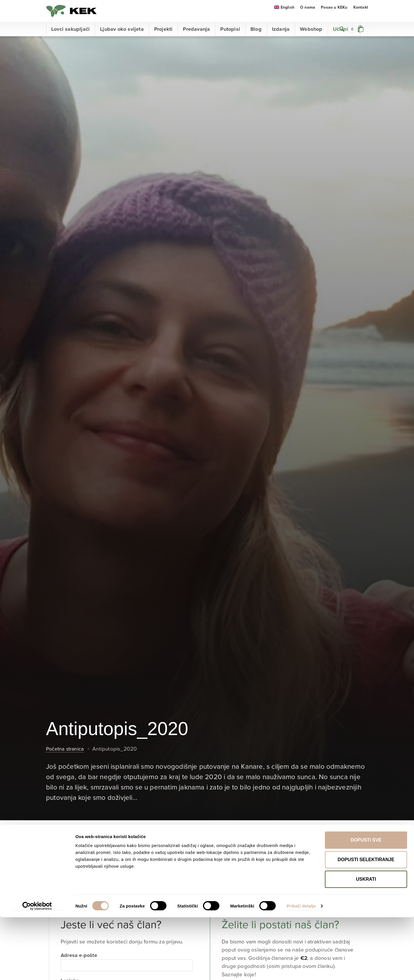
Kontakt (361, 14)
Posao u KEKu (334, 14)
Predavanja (196, 36)
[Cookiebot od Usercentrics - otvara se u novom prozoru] (37, 969)
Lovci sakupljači (70, 36)
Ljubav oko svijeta (122, 36)
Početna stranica (66, 756)
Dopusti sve (366, 903)
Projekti (163, 36)
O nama (308, 14)
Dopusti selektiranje (366, 922)
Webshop (311, 36)
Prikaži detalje (301, 969)
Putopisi (230, 36)
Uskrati (366, 942)
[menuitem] (284, 14)
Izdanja (281, 36)
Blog (256, 36)
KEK (75, 14)
